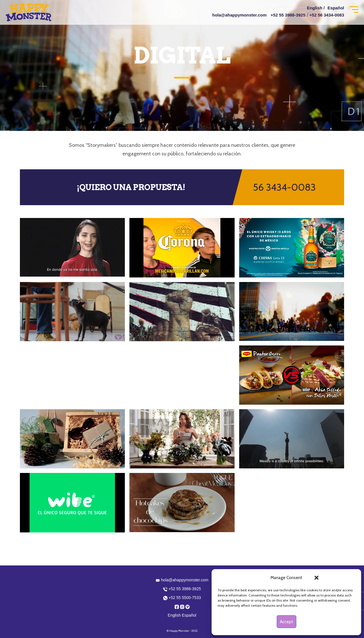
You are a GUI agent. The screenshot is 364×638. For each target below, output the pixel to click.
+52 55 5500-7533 (182, 598)
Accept (287, 622)
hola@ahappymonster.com (239, 15)
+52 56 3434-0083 (327, 15)
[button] (317, 578)
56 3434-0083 (284, 187)
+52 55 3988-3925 (288, 15)
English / (316, 8)
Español (336, 8)
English (174, 615)
